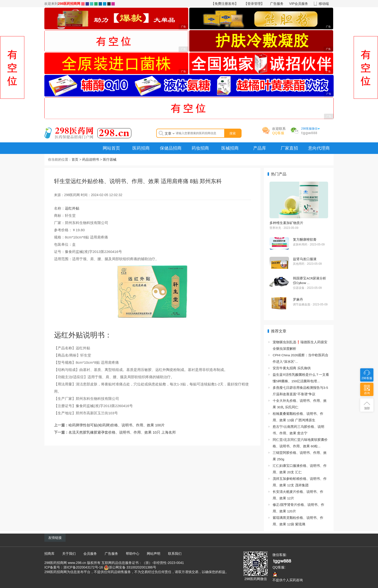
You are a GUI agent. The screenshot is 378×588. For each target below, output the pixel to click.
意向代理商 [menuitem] (319, 148)
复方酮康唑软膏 (305, 239)
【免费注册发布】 (225, 4)
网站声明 (154, 554)
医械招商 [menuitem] (230, 148)
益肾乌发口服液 (305, 259)
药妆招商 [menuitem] (200, 148)
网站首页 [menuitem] (111, 148)
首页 (75, 159)
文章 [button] (170, 133)
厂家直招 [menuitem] (289, 148)
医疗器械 (110, 159)
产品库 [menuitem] (260, 148)
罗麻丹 (298, 299)
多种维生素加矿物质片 (286, 223)
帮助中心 (133, 554)
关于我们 (69, 554)
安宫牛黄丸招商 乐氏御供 (292, 368)
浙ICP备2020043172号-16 (83, 567)
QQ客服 (278, 133)
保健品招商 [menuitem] (171, 148)
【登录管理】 (254, 4)
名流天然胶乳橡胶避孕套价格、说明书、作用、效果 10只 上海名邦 (122, 432)
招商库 (49, 554)
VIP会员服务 (299, 4)
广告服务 (277, 4)
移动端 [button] (324, 4)
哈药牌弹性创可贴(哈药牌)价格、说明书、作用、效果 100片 (117, 425)
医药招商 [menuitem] (141, 148)
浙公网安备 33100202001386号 (132, 567)
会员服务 (90, 554)
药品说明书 (91, 159)
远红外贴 (72, 208)
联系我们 (175, 554)
